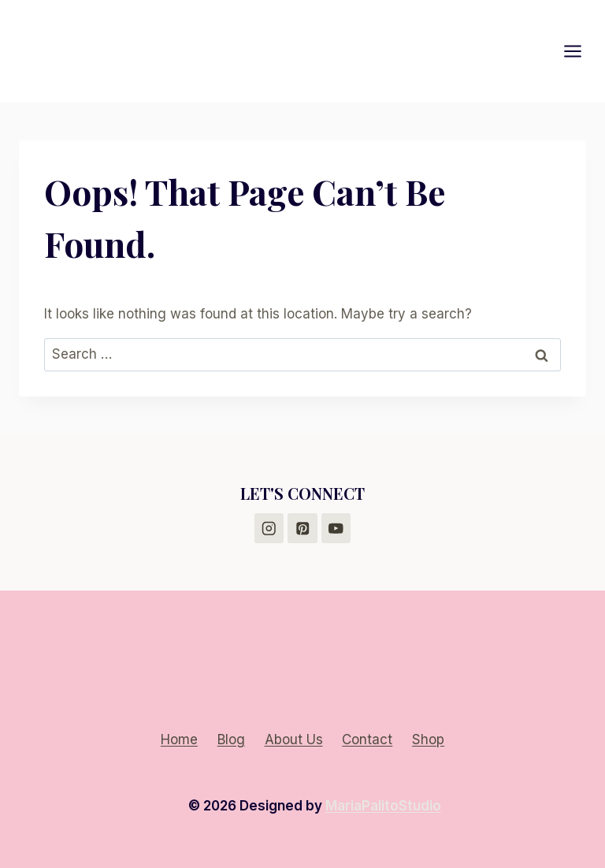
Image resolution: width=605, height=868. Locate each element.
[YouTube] (336, 528)
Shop (428, 739)
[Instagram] (269, 528)
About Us (294, 739)
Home (179, 739)
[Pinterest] (302, 528)
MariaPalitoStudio (383, 806)
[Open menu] (581, 51)
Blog (231, 739)
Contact (367, 739)
